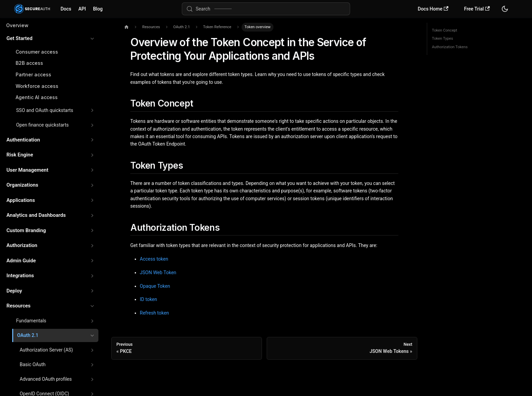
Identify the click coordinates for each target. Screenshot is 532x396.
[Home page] (126, 27)
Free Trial (477, 9)
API (82, 9)
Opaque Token (155, 286)
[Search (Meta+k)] (266, 9)
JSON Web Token (158, 272)
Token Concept (445, 30)
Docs (66, 9)
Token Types (442, 39)
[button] (50, 39)
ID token (148, 299)
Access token (154, 259)
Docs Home (433, 9)
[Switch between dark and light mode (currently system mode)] (505, 9)
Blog (98, 9)
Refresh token (154, 313)
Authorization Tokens (450, 47)
